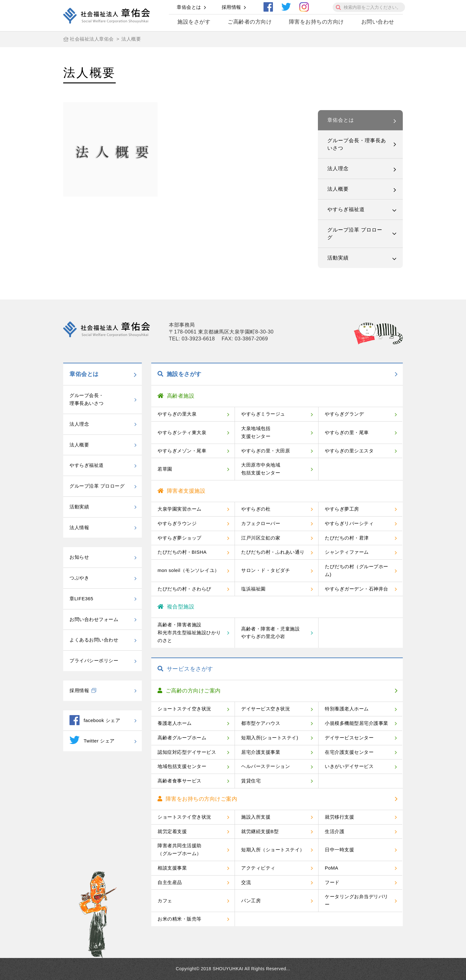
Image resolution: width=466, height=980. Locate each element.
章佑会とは (189, 7)
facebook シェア (95, 720)
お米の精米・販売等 (180, 919)
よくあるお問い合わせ (94, 640)
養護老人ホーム (175, 723)
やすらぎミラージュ (263, 414)
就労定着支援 (172, 831)
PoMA (332, 868)
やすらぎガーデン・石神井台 (357, 589)
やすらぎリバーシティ (349, 523)
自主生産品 (170, 882)
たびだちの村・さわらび (184, 589)
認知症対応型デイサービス (187, 752)
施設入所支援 (256, 817)
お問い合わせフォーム (94, 619)
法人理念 (338, 168)
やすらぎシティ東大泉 (182, 432)
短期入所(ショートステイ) (270, 738)
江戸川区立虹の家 (261, 538)
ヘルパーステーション (266, 766)
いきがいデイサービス (349, 766)
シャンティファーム (347, 552)
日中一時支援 (339, 850)
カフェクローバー (261, 523)
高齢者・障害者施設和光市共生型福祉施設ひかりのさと (189, 633)
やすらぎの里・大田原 (266, 451)
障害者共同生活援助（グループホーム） (180, 849)
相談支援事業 (172, 868)
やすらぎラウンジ (177, 523)
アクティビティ (258, 868)
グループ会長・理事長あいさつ (357, 144)
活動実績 (338, 258)
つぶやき (79, 578)
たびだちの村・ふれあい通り (273, 552)
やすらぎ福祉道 (346, 209)
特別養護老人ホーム (347, 709)
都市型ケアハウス (261, 723)
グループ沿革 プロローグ (355, 234)
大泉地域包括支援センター (256, 432)
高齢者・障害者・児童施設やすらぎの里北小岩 (270, 633)
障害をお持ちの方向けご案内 (197, 799)
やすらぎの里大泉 (177, 414)
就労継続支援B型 (260, 831)
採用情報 (231, 7)
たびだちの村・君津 (347, 538)
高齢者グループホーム (182, 738)
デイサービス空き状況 (266, 709)
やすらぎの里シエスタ (349, 451)
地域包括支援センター (182, 766)
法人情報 (79, 527)
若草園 (165, 469)
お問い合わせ (378, 22)
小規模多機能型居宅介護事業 (357, 723)
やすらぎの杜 (256, 509)
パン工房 (251, 901)
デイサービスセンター (349, 738)
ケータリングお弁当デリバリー (357, 900)
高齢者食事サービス (180, 781)
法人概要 (338, 189)
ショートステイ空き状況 (184, 709)
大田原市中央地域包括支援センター (261, 469)
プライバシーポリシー (94, 661)
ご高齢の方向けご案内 (189, 691)
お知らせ (79, 557)
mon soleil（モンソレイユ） (189, 570)
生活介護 (335, 831)
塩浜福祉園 (253, 589)
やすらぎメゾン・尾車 (182, 451)
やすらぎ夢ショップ (180, 538)
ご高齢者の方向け (250, 22)
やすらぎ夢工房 (342, 509)
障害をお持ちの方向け (316, 22)
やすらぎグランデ (344, 414)
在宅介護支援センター (349, 752)
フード (332, 882)
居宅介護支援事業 (261, 752)
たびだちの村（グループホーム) (357, 570)
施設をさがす (194, 22)
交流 (246, 882)
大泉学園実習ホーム (180, 509)
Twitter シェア (92, 740)
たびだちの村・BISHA (182, 552)
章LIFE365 (81, 599)
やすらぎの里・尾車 (347, 432)
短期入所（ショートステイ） (273, 850)
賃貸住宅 (251, 781)
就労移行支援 (339, 817)
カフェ (165, 901)
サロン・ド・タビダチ (266, 570)
